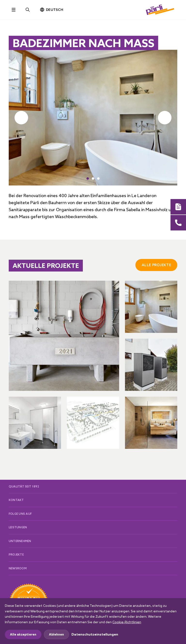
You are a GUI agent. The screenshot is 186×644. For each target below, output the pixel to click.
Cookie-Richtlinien (127, 622)
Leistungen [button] (18, 527)
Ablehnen (56, 634)
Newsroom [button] (18, 568)
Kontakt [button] (16, 500)
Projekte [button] (16, 555)
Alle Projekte (156, 265)
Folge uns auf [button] (20, 514)
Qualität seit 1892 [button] (24, 486)
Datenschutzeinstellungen (95, 634)
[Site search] (28, 10)
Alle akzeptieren (23, 634)
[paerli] (160, 10)
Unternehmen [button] (20, 541)
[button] (88, 179)
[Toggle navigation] (14, 10)
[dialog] (93, 621)
